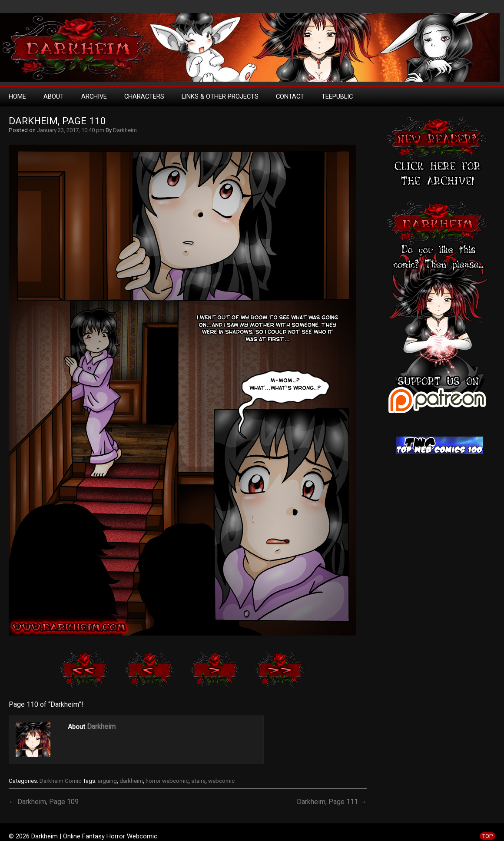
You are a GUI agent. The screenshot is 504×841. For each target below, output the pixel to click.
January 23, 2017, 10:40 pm (71, 130)
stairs (198, 781)
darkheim (131, 781)
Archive (94, 96)
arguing (107, 781)
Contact (290, 96)
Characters (144, 96)
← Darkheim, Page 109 (44, 802)
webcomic (221, 781)
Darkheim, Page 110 (57, 121)
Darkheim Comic (60, 781)
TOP (487, 836)
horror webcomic (167, 781)
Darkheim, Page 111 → (332, 802)
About (54, 96)
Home (17, 96)
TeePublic (337, 96)
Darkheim (125, 130)
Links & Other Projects (220, 96)
